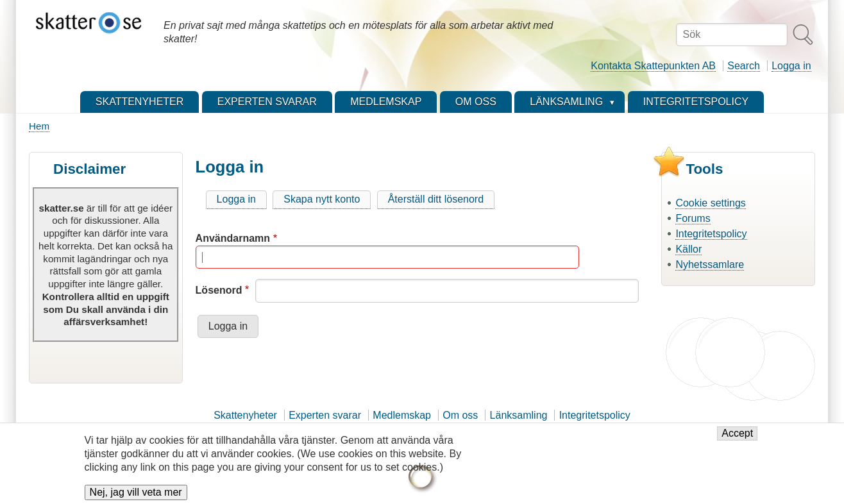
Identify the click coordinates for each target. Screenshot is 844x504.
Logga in (791, 66)
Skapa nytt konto (322, 199)
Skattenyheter (245, 415)
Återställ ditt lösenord (436, 199)
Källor (688, 249)
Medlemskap (402, 415)
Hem (39, 126)
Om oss (460, 415)
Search (744, 66)
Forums (693, 218)
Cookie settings (710, 203)
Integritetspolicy (711, 234)
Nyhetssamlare (710, 265)
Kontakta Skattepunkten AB (653, 66)
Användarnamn (233, 238)
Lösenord (219, 290)
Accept (737, 441)
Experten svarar (325, 415)
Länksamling (519, 415)
